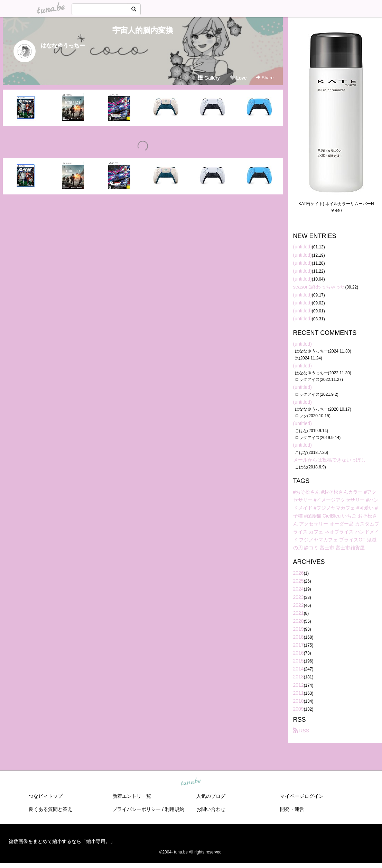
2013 (299, 677)
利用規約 (175, 809)
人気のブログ (211, 796)
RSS (301, 731)
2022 (299, 605)
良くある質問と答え (50, 809)
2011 (299, 693)
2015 (299, 661)
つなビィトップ (46, 796)
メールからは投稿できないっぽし (329, 460)
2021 (299, 613)
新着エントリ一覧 (132, 796)
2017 (299, 645)
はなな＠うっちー (63, 45)
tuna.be (191, 782)
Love (238, 78)
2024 (299, 589)
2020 (299, 621)
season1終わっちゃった (319, 287)
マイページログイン (302, 796)
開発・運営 (292, 809)
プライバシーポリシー (137, 809)
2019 (299, 629)
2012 (299, 685)
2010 (299, 701)
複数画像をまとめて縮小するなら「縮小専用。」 (62, 841)
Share (265, 78)
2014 (299, 669)
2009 (299, 709)
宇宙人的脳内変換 (143, 30)
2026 (299, 573)
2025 (299, 581)
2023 (299, 597)
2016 (299, 653)
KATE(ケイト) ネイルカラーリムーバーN (336, 204)
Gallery (209, 78)
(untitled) (302, 247)
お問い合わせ (211, 809)
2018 (299, 637)
